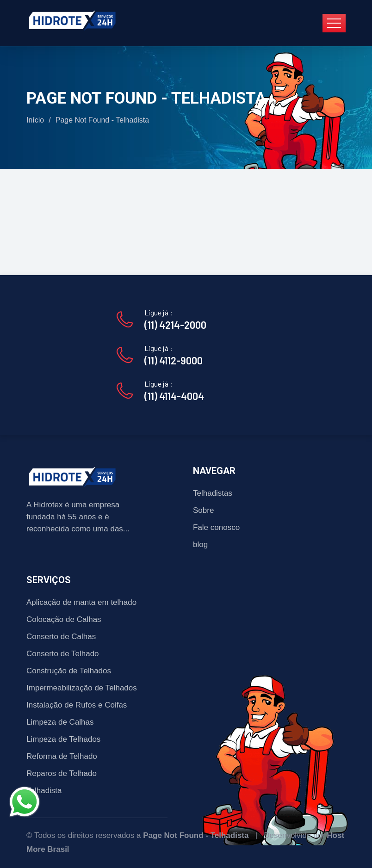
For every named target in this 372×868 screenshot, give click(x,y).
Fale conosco (216, 527)
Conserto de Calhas (61, 637)
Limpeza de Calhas (60, 722)
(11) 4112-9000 (174, 360)
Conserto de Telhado (63, 654)
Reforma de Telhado (62, 756)
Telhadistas (213, 493)
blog (200, 545)
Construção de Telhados (69, 671)
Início (35, 120)
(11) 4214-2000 (175, 325)
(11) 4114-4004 (174, 396)
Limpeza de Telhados (63, 739)
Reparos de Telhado (62, 773)
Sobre (203, 510)
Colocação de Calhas (64, 619)
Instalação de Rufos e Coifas (77, 705)
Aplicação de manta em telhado (81, 602)
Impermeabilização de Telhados (82, 688)
